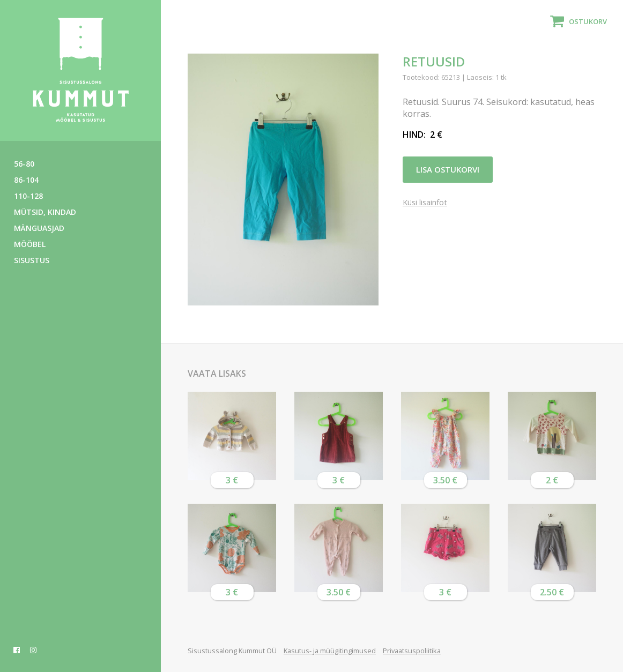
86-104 (26, 180)
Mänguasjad (39, 228)
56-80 (24, 164)
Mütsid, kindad (45, 212)
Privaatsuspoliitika (412, 651)
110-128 (28, 196)
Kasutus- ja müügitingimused (330, 651)
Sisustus (32, 260)
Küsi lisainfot (425, 203)
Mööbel (30, 244)
